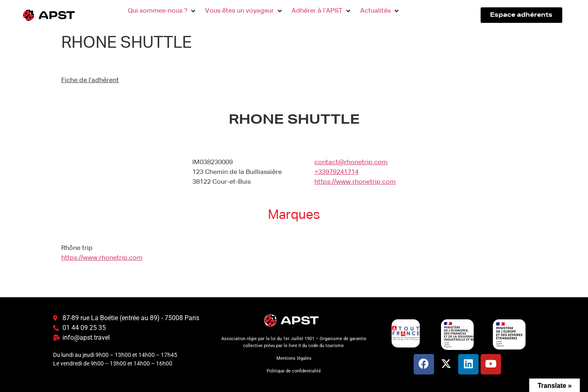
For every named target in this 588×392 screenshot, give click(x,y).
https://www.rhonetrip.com (355, 182)
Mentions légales (294, 358)
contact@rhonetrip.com (351, 163)
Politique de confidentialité (294, 371)
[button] (162, 11)
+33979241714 (336, 172)
